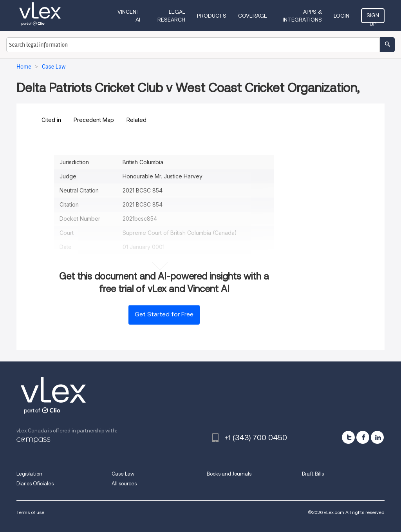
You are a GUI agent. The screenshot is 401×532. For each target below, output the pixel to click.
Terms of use (30, 512)
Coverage (253, 16)
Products (212, 16)
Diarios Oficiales (35, 484)
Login (341, 16)
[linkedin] (377, 437)
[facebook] (363, 437)
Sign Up (373, 18)
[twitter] (348, 437)
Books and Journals (229, 474)
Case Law (123, 474)
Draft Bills (313, 474)
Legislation (29, 474)
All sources (124, 484)
